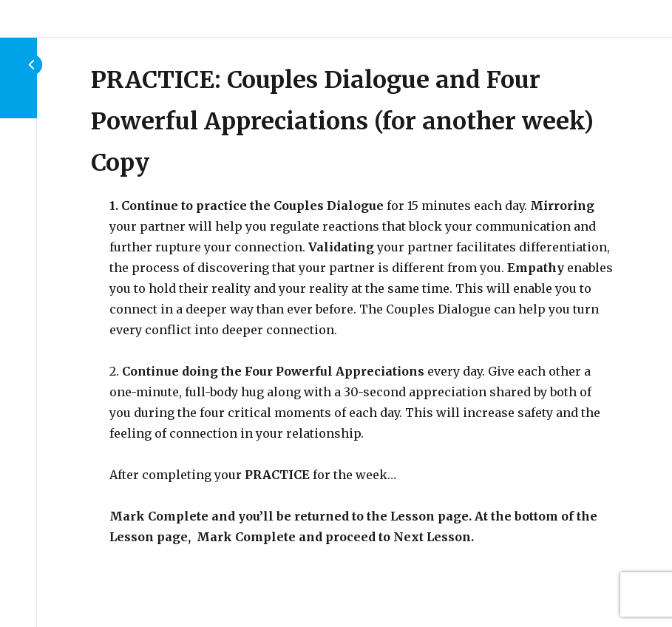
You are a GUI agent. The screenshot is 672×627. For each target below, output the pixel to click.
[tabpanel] (361, 371)
